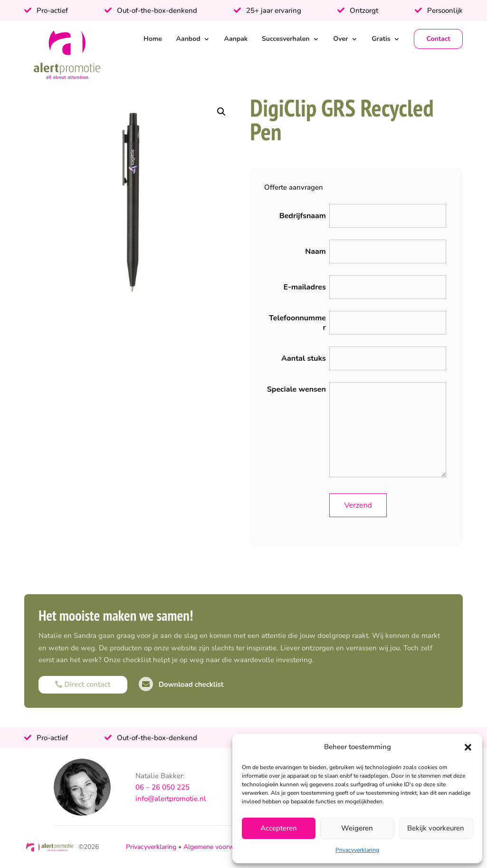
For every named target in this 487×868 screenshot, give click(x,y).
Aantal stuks (304, 358)
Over (340, 39)
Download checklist (181, 685)
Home (153, 39)
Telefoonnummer (297, 323)
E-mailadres (304, 287)
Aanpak (236, 39)
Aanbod (188, 39)
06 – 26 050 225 (162, 787)
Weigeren (357, 828)
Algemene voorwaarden (219, 847)
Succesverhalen (286, 39)
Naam (315, 251)
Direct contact (83, 685)
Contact (438, 39)
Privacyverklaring (357, 850)
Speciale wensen (296, 389)
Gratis (381, 39)
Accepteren (279, 828)
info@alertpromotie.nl (171, 799)
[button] (468, 747)
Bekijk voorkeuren (436, 828)
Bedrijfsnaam (303, 216)
